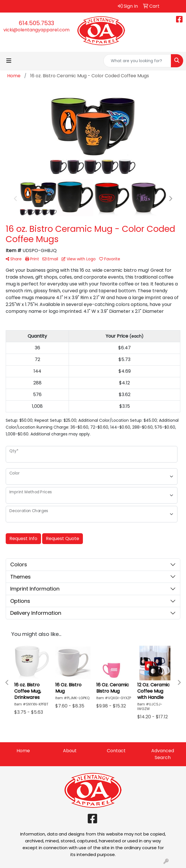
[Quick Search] (137, 61)
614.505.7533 (36, 23)
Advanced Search (163, 754)
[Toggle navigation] (9, 61)
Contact (116, 751)
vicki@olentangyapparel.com (36, 30)
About (70, 751)
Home (23, 751)
